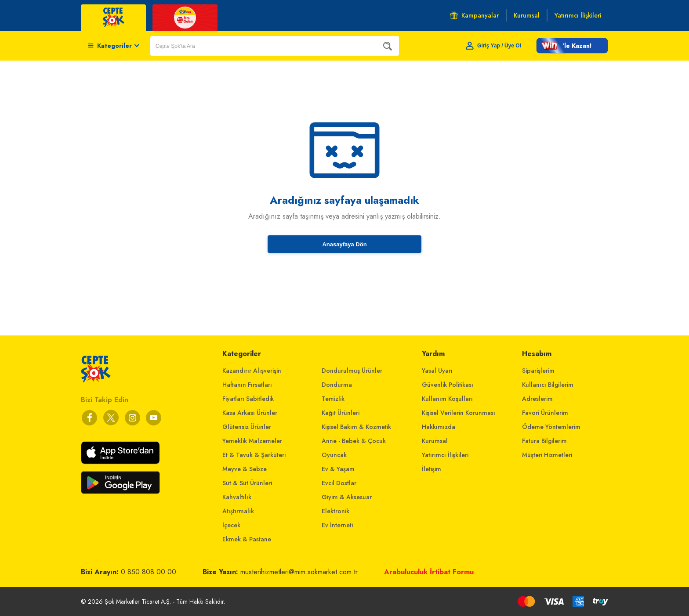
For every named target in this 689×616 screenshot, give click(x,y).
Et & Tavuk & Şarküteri (254, 455)
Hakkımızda (439, 427)
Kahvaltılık (237, 497)
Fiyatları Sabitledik (248, 399)
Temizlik (333, 399)
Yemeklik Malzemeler (252, 441)
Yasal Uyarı (437, 371)
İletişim (432, 469)
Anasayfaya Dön (344, 244)
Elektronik (335, 511)
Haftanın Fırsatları (247, 385)
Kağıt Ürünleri (341, 413)
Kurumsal (435, 441)
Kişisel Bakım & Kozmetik (356, 427)
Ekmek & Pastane (247, 539)
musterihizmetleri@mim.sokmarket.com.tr (299, 572)
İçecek (231, 525)
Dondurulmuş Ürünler (352, 371)
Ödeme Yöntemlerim (551, 427)
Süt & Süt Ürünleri (247, 483)
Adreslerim (537, 399)
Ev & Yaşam (338, 469)
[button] (572, 46)
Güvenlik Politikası (448, 385)
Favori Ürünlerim (545, 413)
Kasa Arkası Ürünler (250, 413)
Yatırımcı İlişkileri (445, 455)
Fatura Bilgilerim (544, 441)
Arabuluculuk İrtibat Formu (429, 572)
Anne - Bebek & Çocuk (354, 441)
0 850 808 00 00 (149, 572)
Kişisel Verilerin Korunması (459, 413)
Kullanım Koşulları (447, 399)
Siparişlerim (538, 371)
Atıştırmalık (238, 511)
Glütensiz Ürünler (247, 427)
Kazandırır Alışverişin (252, 371)
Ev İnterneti (337, 525)
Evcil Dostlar (339, 483)
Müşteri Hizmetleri (547, 455)
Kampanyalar (474, 15)
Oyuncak (334, 455)
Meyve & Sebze (245, 469)
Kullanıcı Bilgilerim (548, 385)
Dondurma (337, 385)
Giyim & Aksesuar (347, 497)
